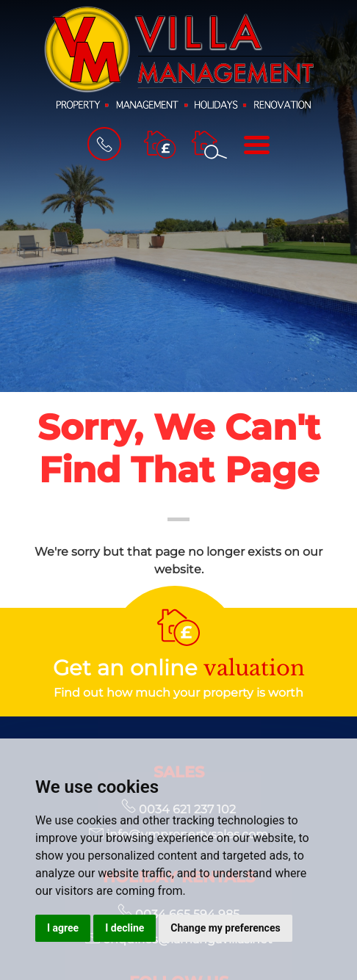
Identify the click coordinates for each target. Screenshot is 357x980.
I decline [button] (125, 928)
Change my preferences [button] (225, 928)
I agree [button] (63, 928)
